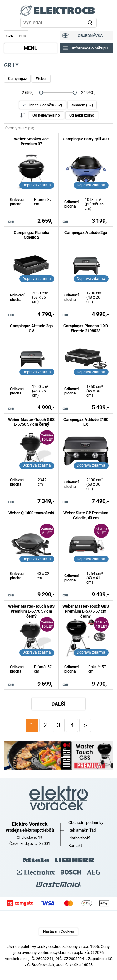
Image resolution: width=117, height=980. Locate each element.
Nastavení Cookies (58, 931)
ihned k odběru (46, 105)
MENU (31, 48)
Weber (41, 79)
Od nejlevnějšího (46, 115)
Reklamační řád (82, 830)
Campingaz (17, 79)
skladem (82, 105)
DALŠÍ (58, 704)
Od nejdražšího (82, 115)
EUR (23, 36)
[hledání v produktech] (58, 23)
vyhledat (91, 23)
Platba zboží (79, 838)
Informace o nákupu (90, 48)
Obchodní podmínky (86, 822)
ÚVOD (10, 128)
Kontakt (75, 845)
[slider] (41, 93)
